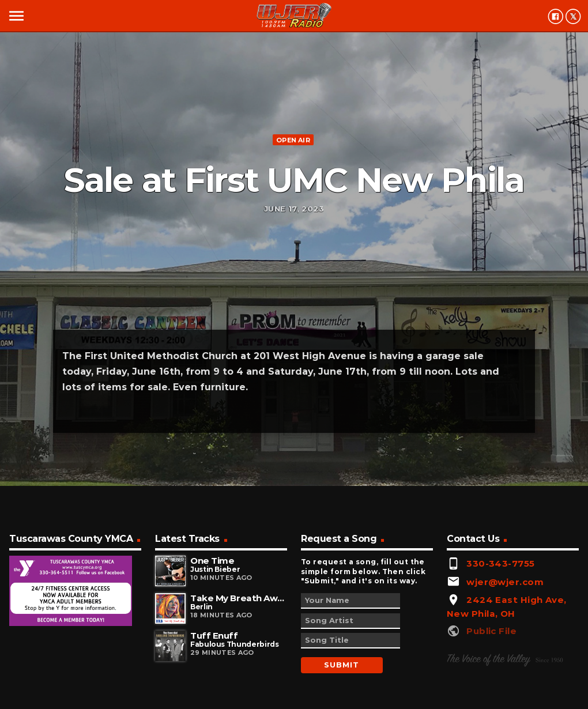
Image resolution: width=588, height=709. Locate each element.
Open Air (293, 140)
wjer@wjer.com (505, 582)
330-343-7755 (500, 563)
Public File (491, 631)
